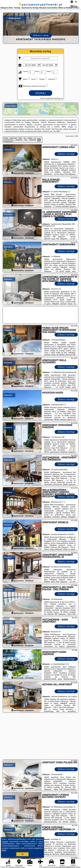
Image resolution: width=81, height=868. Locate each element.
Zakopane (8, 150)
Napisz (78, 867)
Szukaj (40, 93)
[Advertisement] (40, 736)
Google (5, 841)
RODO (4, 850)
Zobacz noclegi (66, 154)
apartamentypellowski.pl (40, 4)
